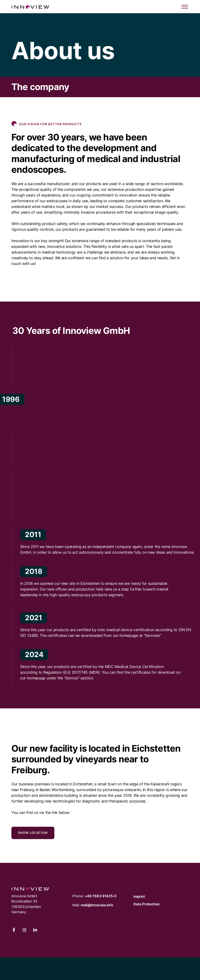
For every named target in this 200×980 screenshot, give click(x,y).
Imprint (139, 896)
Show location (33, 833)
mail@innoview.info (97, 905)
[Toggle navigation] (185, 7)
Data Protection (147, 904)
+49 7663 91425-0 (101, 896)
